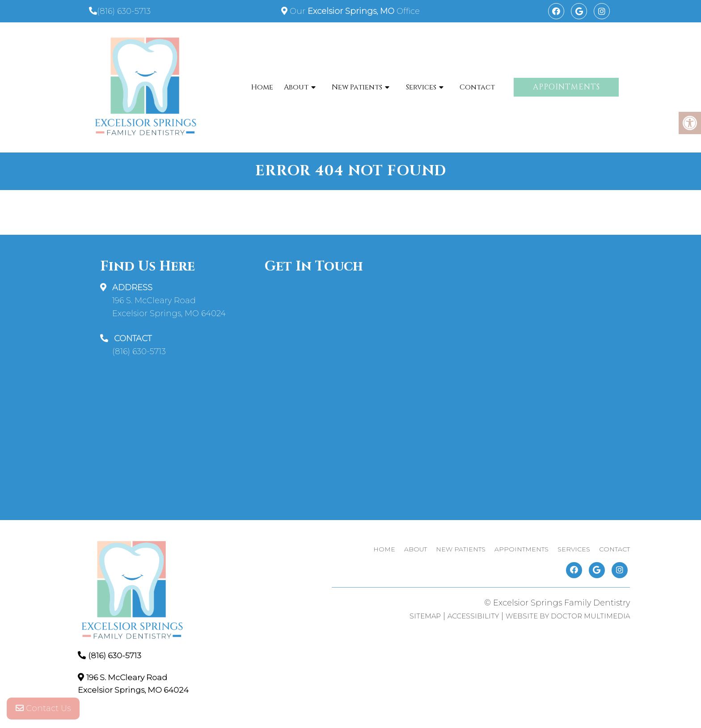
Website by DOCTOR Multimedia (568, 616)
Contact (477, 87)
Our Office (354, 11)
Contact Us (43, 710)
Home (262, 87)
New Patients (357, 87)
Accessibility (473, 616)
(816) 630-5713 (124, 11)
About (296, 87)
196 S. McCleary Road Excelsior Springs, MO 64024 (169, 307)
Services (421, 87)
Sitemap (425, 616)
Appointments (566, 87)
